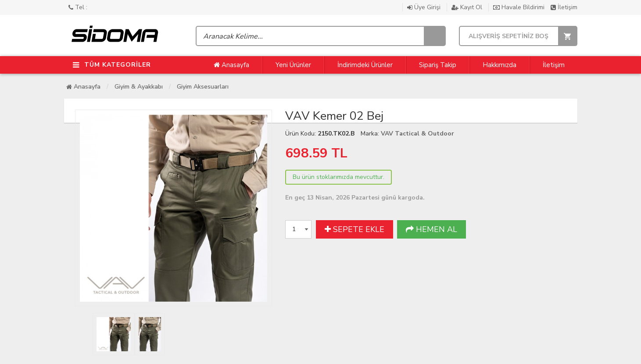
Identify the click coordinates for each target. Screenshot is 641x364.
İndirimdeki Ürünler (365, 65)
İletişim (564, 7)
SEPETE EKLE (355, 229)
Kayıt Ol (468, 7)
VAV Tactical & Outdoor (417, 134)
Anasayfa (231, 65)
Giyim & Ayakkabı (139, 87)
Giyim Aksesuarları (203, 87)
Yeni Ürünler (293, 65)
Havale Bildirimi (520, 7)
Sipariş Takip (438, 65)
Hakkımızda (500, 65)
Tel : (78, 7)
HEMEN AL (432, 229)
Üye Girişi (425, 7)
